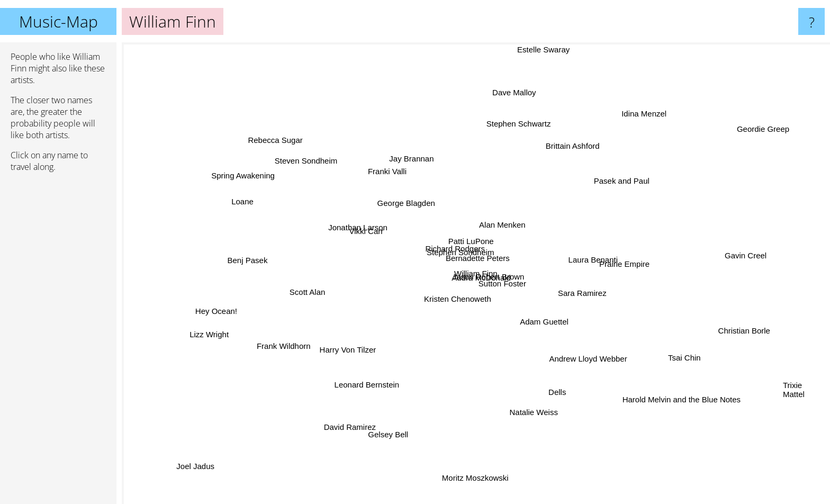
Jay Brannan (414, 163)
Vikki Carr (372, 234)
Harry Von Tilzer (354, 345)
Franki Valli (392, 178)
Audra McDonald (489, 290)
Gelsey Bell (390, 437)
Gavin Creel (744, 254)
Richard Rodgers (441, 241)
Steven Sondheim (306, 160)
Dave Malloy (512, 93)
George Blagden (409, 207)
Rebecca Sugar (286, 148)
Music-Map (58, 21)
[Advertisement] (58, 343)
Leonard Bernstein (375, 379)
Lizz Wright (220, 332)
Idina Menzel (644, 112)
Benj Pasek (248, 262)
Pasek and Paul (622, 183)
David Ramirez (363, 417)
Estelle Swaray (542, 49)
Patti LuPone (471, 236)
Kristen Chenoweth (444, 308)
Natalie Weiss (528, 417)
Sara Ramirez (581, 296)
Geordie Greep (748, 136)
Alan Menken (505, 226)
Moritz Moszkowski (475, 471)
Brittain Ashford (571, 147)
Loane (243, 203)
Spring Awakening (257, 179)
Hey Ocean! (230, 308)
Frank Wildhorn (290, 343)
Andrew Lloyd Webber (590, 357)
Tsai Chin (673, 352)
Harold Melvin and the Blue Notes (669, 391)
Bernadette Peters (470, 260)
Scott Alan (305, 289)
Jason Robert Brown (494, 276)
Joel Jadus (190, 469)
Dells (551, 385)
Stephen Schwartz (518, 123)
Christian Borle (738, 330)
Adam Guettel (564, 332)
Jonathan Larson (350, 225)
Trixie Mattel (798, 382)
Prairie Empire (619, 264)
